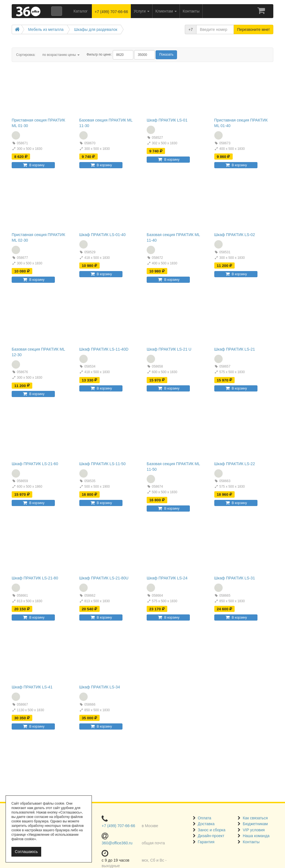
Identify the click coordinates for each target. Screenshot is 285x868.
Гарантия (206, 842)
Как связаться (255, 818)
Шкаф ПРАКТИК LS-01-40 (103, 235)
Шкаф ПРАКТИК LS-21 (235, 349)
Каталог (81, 11)
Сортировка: (26, 55)
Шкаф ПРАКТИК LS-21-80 (35, 578)
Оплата (205, 818)
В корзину (33, 165)
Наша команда (256, 836)
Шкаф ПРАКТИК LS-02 (235, 235)
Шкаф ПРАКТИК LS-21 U (169, 349)
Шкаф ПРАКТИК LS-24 (167, 578)
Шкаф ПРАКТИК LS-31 (235, 578)
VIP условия (254, 830)
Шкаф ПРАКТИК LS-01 (167, 120)
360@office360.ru (117, 843)
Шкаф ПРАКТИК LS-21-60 (35, 464)
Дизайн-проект (211, 836)
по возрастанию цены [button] (61, 55)
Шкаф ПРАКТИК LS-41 (32, 687)
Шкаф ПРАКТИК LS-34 (100, 687)
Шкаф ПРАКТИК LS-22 (235, 464)
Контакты (251, 842)
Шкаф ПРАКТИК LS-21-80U (104, 578)
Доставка (206, 824)
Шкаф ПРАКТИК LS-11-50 (103, 464)
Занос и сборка (212, 830)
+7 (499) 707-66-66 (111, 12)
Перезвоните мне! (253, 29)
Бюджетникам (255, 824)
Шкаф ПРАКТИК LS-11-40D (104, 349)
